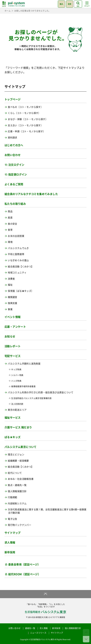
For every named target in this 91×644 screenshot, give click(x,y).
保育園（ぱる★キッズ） (21, 291)
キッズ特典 (16, 370)
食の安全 (13, 224)
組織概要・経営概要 (18, 461)
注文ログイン (16, 165)
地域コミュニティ (17, 272)
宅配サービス (13, 356)
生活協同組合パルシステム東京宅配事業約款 (31, 398)
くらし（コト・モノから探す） (24, 113)
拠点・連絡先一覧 (17, 485)
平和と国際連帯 (16, 254)
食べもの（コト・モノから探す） (25, 107)
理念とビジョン (16, 454)
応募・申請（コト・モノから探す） (26, 131)
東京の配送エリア (17, 410)
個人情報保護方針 (17, 491)
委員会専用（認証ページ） (24, 564)
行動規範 (13, 497)
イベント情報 (13, 317)
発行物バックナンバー (19, 525)
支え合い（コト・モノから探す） (25, 125)
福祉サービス (13, 417)
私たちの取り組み (15, 204)
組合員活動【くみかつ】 (21, 266)
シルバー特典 (17, 375)
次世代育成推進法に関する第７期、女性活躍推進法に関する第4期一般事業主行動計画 (47, 511)
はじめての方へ (14, 145)
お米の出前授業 (16, 236)
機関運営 (13, 297)
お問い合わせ (13, 155)
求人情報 (10, 542)
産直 (10, 218)
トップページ (13, 99)
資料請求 (13, 138)
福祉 (10, 285)
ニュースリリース (38, 633)
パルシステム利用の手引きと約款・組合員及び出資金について (41, 392)
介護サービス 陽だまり (18, 427)
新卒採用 (10, 552)
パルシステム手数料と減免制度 (24, 364)
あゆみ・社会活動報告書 (21, 479)
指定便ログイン (18, 174)
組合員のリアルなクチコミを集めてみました (31, 194)
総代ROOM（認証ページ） (24, 574)
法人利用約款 (17, 404)
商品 (10, 211)
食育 (10, 230)
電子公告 (13, 519)
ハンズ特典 (16, 381)
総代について (15, 473)
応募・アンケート (15, 327)
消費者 (11, 279)
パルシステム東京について (21, 447)
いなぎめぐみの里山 (18, 260)
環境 (10, 242)
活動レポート (13, 346)
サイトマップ (13, 533)
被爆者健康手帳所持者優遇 (23, 386)
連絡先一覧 (30, 628)
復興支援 (13, 303)
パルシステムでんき (18, 248)
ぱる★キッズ (13, 437)
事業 (10, 309)
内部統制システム (17, 503)
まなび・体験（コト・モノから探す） (28, 119)
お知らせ (10, 336)
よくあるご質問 (14, 184)
